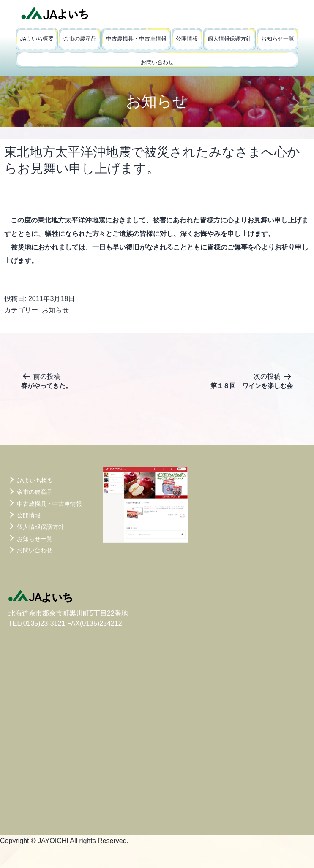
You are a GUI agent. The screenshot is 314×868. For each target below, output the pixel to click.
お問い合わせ (157, 62)
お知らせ (55, 310)
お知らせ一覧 (278, 39)
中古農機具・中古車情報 (136, 39)
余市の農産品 (80, 39)
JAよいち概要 (37, 39)
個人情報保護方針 (229, 39)
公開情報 (187, 39)
